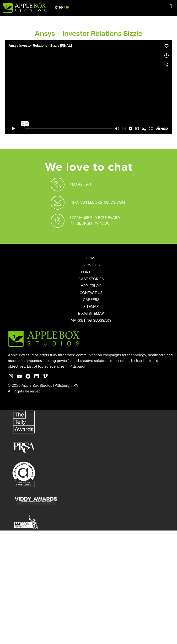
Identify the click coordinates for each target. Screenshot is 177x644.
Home (91, 258)
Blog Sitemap (91, 314)
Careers (91, 300)
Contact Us (91, 293)
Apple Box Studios (37, 386)
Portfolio (91, 272)
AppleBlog (91, 286)
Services (91, 265)
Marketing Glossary (91, 321)
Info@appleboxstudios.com (97, 203)
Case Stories (91, 279)
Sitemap (91, 307)
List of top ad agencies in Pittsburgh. (57, 367)
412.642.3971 (80, 184)
